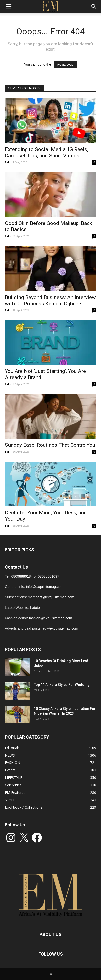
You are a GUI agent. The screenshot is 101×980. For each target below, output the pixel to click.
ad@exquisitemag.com (60, 628)
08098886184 (22, 576)
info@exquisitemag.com (45, 587)
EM (7, 162)
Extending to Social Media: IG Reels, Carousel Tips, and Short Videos (47, 153)
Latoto (35, 608)
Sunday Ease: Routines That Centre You (50, 445)
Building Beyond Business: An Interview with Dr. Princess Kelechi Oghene (50, 300)
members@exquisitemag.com (51, 597)
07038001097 (49, 576)
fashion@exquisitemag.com (51, 618)
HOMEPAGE (65, 65)
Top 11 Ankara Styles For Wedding (62, 685)
